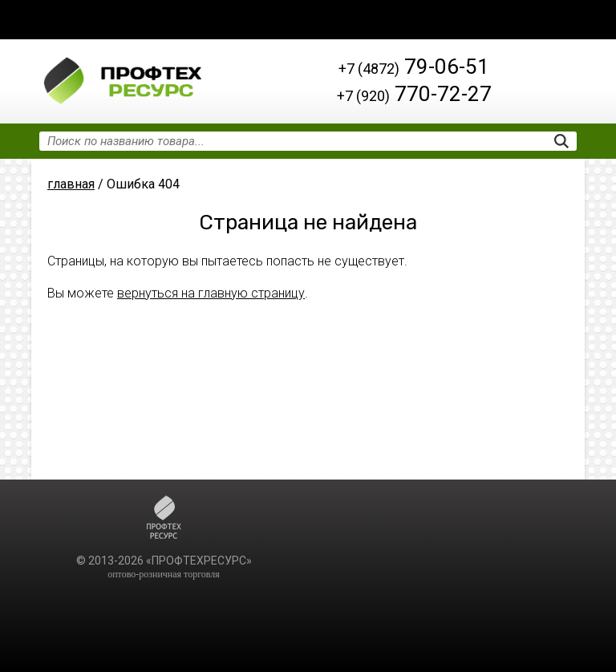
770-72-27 (414, 94)
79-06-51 (414, 67)
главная (71, 184)
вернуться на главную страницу (211, 293)
